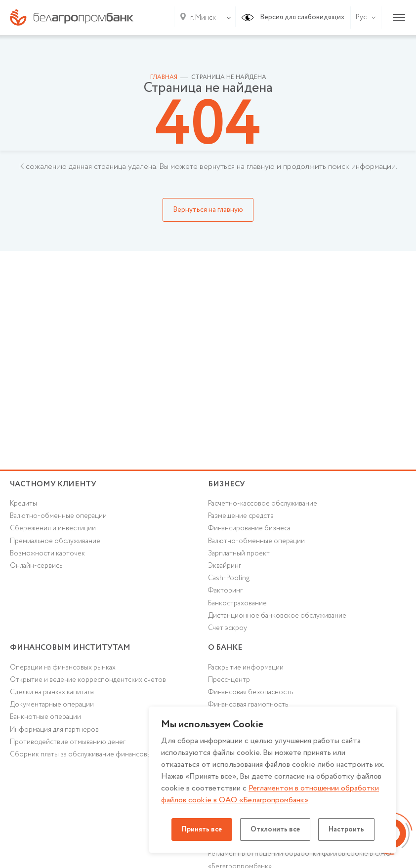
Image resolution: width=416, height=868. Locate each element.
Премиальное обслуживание (55, 541)
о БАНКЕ (225, 648)
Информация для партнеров (54, 730)
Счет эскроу (228, 628)
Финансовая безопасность (250, 692)
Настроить (346, 829)
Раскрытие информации (246, 668)
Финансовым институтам (70, 648)
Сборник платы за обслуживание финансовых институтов (102, 754)
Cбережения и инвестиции (53, 528)
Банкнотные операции (45, 717)
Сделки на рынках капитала (52, 692)
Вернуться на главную (208, 210)
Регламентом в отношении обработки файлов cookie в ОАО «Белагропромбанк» (270, 794)
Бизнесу (227, 484)
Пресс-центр (229, 680)
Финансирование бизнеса (249, 528)
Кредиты (23, 504)
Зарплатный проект (239, 553)
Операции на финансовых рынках (63, 668)
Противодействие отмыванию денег (68, 742)
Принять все (202, 829)
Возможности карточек (47, 553)
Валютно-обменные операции (58, 516)
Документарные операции (52, 705)
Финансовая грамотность (248, 705)
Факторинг (225, 591)
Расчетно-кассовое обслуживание (263, 504)
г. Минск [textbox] (203, 18)
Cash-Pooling (229, 578)
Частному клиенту (53, 484)
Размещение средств (241, 516)
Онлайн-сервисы (37, 566)
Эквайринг (225, 566)
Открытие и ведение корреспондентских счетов (88, 680)
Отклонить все (275, 829)
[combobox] (201, 18)
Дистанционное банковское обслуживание (277, 616)
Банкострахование (237, 603)
